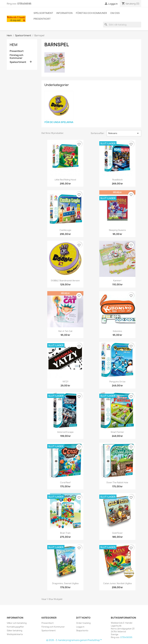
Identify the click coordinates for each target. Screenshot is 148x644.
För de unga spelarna (59, 122)
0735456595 (24, 4)
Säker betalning (15, 630)
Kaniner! (117, 281)
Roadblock (117, 180)
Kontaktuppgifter (15, 627)
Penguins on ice (117, 382)
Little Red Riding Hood (65, 180)
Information (64, 13)
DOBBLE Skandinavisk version (65, 281)
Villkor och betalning (17, 623)
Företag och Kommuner (91, 13)
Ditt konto (83, 618)
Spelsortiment (43, 13)
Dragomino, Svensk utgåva (65, 583)
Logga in (80, 627)
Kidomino (117, 331)
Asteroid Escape (65, 432)
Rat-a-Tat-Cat (65, 331)
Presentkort (42, 19)
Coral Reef (65, 482)
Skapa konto (82, 630)
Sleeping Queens (117, 230)
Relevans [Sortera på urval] (124, 133)
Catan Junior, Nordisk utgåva (117, 583)
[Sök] (122, 25)
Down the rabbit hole (117, 482)
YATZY (65, 382)
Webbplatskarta (15, 634)
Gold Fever (117, 533)
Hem (14, 45)
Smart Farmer (117, 432)
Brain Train (65, 533)
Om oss (115, 13)
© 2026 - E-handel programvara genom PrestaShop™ (74, 640)
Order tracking (83, 623)
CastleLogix (65, 230)
